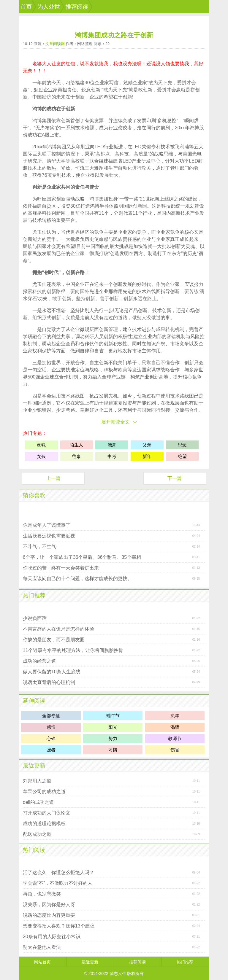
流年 (175, 716)
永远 (138, 299)
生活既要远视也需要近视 (49, 536)
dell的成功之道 (38, 802)
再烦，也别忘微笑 (42, 894)
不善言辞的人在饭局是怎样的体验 (58, 629)
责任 (72, 90)
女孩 (41, 456)
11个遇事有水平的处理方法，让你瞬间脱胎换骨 (73, 650)
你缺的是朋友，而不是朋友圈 (54, 640)
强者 (51, 750)
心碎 (51, 738)
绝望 (182, 456)
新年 (147, 456)
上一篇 (53, 478)
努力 (199, 284)
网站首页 (42, 962)
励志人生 (118, 973)
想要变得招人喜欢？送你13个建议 (59, 926)
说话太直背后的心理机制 (49, 682)
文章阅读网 (55, 44)
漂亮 (112, 445)
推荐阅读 (77, 7)
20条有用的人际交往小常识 (52, 937)
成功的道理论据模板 (44, 824)
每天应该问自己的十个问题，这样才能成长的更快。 (77, 579)
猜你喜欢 (34, 495)
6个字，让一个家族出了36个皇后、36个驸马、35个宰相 (82, 557)
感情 (51, 727)
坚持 (81, 299)
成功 (51, 109)
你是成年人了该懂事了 (47, 525)
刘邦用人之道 (37, 781)
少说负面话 (35, 618)
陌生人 (76, 445)
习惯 (113, 750)
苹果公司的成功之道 (44, 792)
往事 (77, 456)
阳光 (113, 727)
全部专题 (51, 716)
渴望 (175, 727)
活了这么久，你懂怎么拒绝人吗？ (58, 872)
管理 (175, 168)
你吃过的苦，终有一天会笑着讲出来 (61, 568)
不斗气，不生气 (39, 547)
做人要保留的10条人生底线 (52, 672)
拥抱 (37, 272)
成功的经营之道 (39, 661)
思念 (182, 445)
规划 (190, 206)
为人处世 (49, 7)
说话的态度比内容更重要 (49, 915)
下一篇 (175, 478)
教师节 (175, 738)
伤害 (175, 750)
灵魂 (190, 246)
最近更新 (34, 765)
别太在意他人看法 (42, 947)
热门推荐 (34, 595)
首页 (26, 7)
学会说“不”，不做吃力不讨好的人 (58, 883)
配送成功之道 (37, 834)
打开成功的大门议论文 (47, 813)
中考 (112, 456)
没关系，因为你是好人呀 (49, 905)
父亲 (147, 445)
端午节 (113, 716)
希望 (108, 97)
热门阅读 (34, 850)
